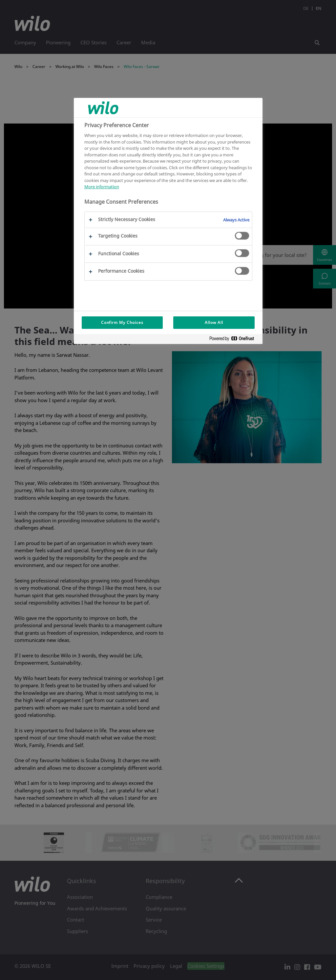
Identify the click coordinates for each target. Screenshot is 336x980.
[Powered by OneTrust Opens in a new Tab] (234, 340)
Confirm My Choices (122, 322)
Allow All (214, 322)
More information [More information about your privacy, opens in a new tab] (102, 187)
